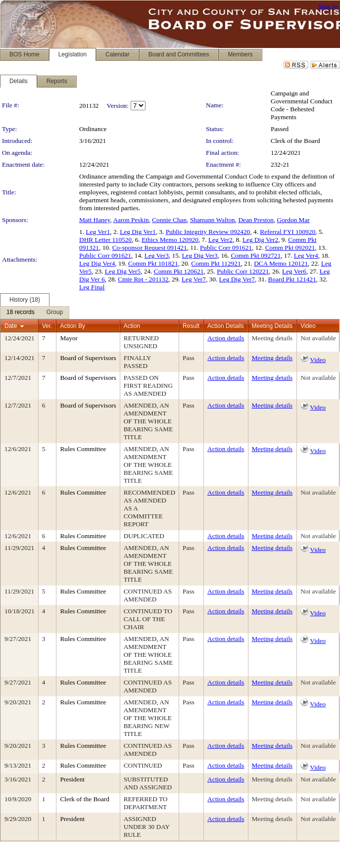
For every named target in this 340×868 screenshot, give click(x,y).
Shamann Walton (213, 220)
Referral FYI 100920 (288, 232)
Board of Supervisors (88, 358)
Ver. (47, 326)
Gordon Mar (293, 220)
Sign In (328, 6)
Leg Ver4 (306, 255)
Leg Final (92, 287)
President (72, 779)
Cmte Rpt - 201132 (143, 279)
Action (132, 326)
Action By (73, 326)
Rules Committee (83, 449)
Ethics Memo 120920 (170, 240)
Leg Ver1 (98, 232)
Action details (226, 338)
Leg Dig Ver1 (138, 232)
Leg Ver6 (294, 271)
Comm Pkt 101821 (153, 263)
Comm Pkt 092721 (256, 255)
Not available (318, 338)
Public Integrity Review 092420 (208, 232)
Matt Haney (95, 220)
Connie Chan (169, 220)
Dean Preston (256, 220)
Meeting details (272, 338)
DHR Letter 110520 (105, 240)
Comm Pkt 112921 (216, 263)
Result (191, 326)
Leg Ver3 (157, 255)
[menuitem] (21, 313)
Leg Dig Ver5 (123, 271)
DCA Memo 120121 (281, 263)
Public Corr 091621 (226, 248)
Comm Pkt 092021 (290, 248)
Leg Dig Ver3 (199, 255)
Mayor (69, 338)
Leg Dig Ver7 (237, 279)
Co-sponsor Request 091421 (150, 248)
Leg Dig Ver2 (260, 240)
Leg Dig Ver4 (97, 263)
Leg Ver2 (220, 240)
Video (318, 360)
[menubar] (35, 313)
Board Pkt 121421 (292, 279)
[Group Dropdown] (55, 313)
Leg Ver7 (194, 279)
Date (11, 326)
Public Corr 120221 (243, 271)
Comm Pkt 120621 (179, 271)
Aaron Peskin (131, 220)
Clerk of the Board (295, 141)
